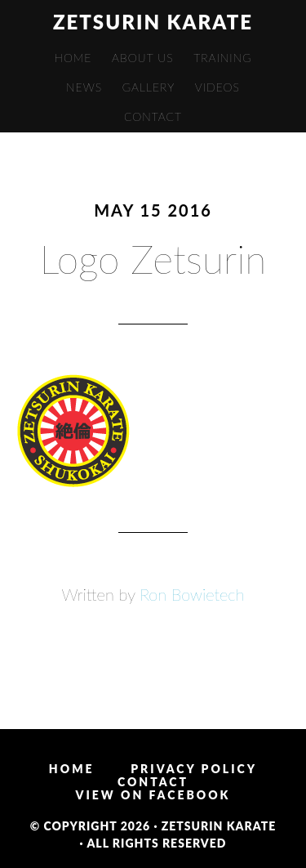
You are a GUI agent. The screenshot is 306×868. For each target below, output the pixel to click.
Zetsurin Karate (153, 22)
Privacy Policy (194, 769)
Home (72, 769)
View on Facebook (153, 795)
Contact (153, 782)
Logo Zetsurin (153, 259)
